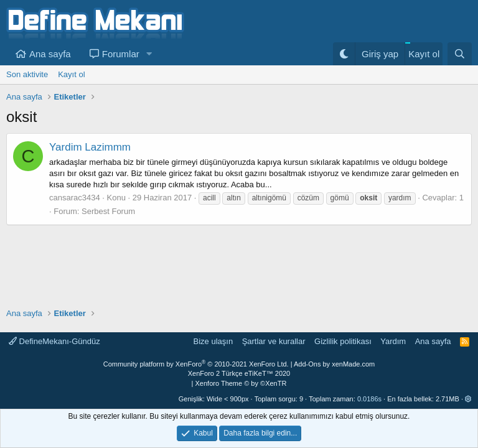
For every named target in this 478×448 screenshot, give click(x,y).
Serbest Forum (108, 211)
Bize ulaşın (213, 341)
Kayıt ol (71, 74)
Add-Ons (307, 364)
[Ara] (460, 54)
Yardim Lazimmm (90, 147)
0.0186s (369, 399)
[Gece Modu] (344, 54)
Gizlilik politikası (343, 341)
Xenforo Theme (241, 383)
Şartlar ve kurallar (274, 341)
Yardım (393, 341)
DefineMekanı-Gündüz (54, 341)
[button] (149, 54)
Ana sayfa (50, 54)
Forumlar (121, 54)
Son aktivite (27, 74)
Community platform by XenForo (196, 364)
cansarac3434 (75, 198)
